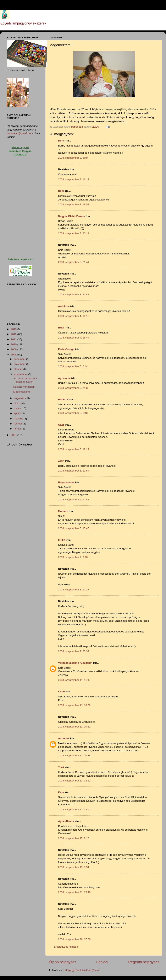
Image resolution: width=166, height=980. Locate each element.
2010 (14, 344)
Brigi (61, 328)
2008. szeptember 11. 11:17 (74, 680)
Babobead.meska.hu (20, 259)
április (18, 413)
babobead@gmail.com (20, 133)
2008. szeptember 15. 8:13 (74, 838)
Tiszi (61, 767)
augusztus (20, 398)
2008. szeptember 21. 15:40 (74, 892)
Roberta (63, 399)
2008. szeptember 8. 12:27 (74, 590)
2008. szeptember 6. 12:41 (74, 500)
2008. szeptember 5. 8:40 (73, 413)
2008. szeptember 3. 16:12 (74, 179)
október (19, 369)
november (20, 364)
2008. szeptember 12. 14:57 (74, 810)
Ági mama (64, 378)
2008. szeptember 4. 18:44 (74, 338)
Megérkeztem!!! (22, 392)
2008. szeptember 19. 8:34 (74, 867)
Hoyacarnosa (66, 482)
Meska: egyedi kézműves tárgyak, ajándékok (20, 151)
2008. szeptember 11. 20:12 (74, 727)
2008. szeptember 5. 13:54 (74, 471)
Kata (61, 792)
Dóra (61, 141)
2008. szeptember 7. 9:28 (73, 557)
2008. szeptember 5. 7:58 (73, 388)
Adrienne (64, 738)
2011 (14, 339)
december (20, 359)
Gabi (61, 425)
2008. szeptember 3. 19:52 (74, 204)
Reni (61, 191)
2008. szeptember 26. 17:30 (74, 939)
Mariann (63, 511)
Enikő (62, 540)
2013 (14, 329)
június (18, 403)
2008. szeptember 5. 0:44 (73, 366)
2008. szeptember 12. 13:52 (74, 781)
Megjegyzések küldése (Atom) (82, 970)
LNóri (61, 692)
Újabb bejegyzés (63, 962)
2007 (14, 435)
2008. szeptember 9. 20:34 (74, 651)
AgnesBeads (66, 821)
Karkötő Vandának (24, 387)
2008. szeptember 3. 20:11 (74, 233)
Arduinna (64, 306)
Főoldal (102, 962)
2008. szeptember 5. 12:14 (74, 449)
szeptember (21, 374)
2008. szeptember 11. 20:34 (74, 756)
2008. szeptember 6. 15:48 (74, 528)
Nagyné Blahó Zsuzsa (72, 216)
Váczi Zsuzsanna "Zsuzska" (75, 663)
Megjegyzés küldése (66, 947)
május (18, 408)
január (18, 429)
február (18, 424)
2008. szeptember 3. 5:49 (73, 158)
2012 (14, 334)
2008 (14, 355)
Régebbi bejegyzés (144, 962)
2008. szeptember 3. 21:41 (74, 262)
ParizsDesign (66, 349)
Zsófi (61, 461)
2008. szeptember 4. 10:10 (74, 316)
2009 (14, 349)
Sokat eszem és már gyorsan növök (25, 380)
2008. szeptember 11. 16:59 (74, 705)
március (19, 419)
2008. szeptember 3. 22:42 (74, 294)
